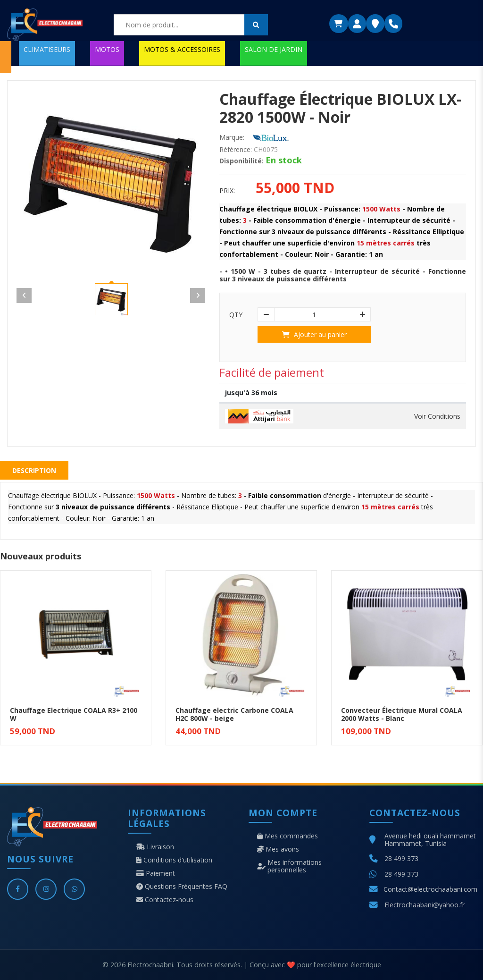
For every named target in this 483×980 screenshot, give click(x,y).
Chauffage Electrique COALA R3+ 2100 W (74, 714)
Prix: (227, 191)
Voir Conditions (437, 416)
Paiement (156, 873)
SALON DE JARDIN (274, 49)
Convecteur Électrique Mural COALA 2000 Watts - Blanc (402, 714)
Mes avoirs (278, 849)
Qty (236, 315)
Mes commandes (287, 836)
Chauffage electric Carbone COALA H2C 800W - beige (234, 714)
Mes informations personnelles (289, 866)
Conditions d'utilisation (174, 860)
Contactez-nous (165, 900)
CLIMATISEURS (47, 49)
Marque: (232, 137)
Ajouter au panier (314, 334)
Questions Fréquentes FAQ (182, 887)
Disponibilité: (241, 161)
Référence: (236, 150)
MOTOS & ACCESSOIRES (182, 49)
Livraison (155, 847)
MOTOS (107, 49)
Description (34, 470)
